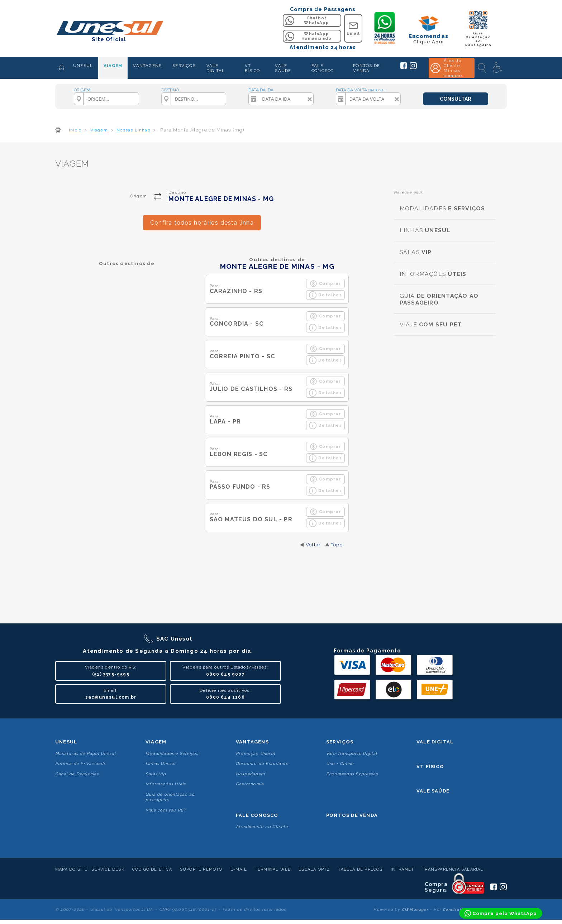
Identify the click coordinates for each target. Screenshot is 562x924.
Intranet (403, 869)
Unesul (66, 742)
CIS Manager (415, 909)
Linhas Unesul (161, 764)
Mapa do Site (71, 869)
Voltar (313, 545)
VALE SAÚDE (283, 68)
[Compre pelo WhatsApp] (501, 913)
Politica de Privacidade (81, 764)
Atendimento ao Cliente (262, 827)
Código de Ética (152, 869)
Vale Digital (435, 742)
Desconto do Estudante (262, 764)
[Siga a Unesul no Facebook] (404, 67)
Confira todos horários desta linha (202, 223)
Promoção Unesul (256, 754)
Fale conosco (257, 815)
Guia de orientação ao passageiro (170, 797)
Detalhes (325, 295)
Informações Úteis (166, 784)
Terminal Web (273, 869)
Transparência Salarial (453, 869)
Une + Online (340, 764)
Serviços (340, 742)
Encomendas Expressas (352, 774)
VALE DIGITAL (216, 68)
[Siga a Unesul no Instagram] (413, 68)
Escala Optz (314, 869)
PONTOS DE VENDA (366, 68)
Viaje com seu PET (166, 810)
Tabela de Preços (360, 869)
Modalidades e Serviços (172, 754)
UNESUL (83, 66)
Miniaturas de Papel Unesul (85, 754)
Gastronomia (250, 784)
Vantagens (252, 742)
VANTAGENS (147, 66)
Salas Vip (156, 774)
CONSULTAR (456, 99)
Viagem (156, 742)
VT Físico (430, 767)
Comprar (325, 284)
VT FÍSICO (252, 68)
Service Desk (108, 869)
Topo (337, 545)
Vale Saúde (433, 791)
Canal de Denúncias (77, 774)
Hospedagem (250, 774)
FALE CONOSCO (323, 68)
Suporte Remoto (201, 869)
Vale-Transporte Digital (352, 754)
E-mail (239, 869)
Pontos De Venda (352, 815)
